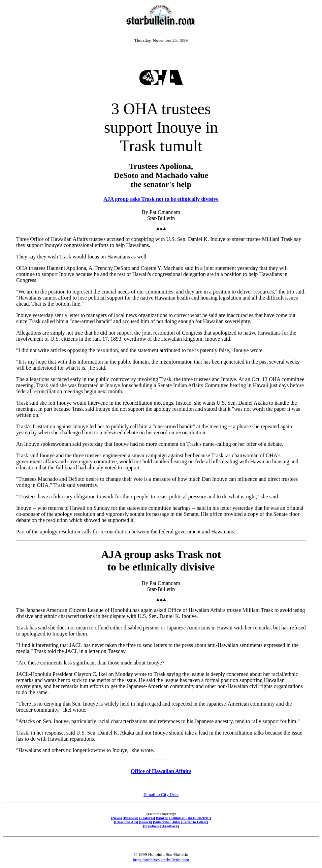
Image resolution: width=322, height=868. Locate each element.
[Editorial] (177, 818)
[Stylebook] (152, 826)
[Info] (176, 822)
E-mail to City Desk (161, 794)
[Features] (147, 818)
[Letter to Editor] (195, 822)
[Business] (130, 818)
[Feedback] (170, 826)
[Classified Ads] (126, 822)
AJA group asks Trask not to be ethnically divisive (161, 199)
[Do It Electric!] (199, 818)
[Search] (146, 822)
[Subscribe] (162, 822)
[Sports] (162, 818)
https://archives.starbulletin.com (161, 860)
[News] (117, 818)
